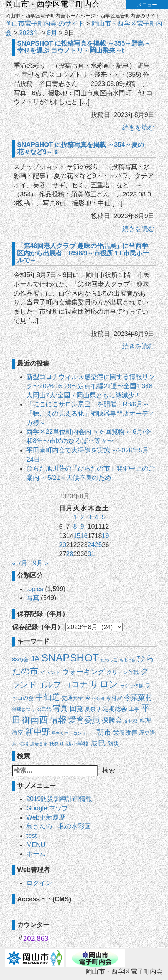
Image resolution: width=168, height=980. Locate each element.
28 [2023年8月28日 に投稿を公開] (70, 554)
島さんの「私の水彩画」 (62, 826)
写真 (33, 598)
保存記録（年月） (38, 627)
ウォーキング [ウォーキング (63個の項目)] (83, 672)
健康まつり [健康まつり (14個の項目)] (24, 709)
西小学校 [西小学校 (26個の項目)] (77, 744)
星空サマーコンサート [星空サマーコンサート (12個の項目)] (73, 733)
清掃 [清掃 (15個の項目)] (24, 744)
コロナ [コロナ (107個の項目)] (75, 685)
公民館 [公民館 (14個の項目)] (44, 709)
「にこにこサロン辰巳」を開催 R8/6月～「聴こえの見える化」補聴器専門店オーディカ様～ (91, 413)
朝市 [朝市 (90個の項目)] (104, 732)
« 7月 (20, 563)
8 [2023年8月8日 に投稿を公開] (75, 527)
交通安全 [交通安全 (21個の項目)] (72, 698)
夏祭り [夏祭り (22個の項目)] (93, 709)
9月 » (40, 563)
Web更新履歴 (46, 817)
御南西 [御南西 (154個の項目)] (35, 720)
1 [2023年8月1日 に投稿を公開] (75, 517)
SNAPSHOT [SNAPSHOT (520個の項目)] (70, 658)
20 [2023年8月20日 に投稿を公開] (62, 545)
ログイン (39, 883)
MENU (36, 845)
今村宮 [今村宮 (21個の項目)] (114, 698)
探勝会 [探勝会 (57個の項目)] (112, 720)
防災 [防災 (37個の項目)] (113, 744)
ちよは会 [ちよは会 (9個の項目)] (127, 660)
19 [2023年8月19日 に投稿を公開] (106, 536)
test (32, 836)
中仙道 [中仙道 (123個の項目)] (48, 697)
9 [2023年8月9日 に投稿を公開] (82, 527)
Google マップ (47, 808)
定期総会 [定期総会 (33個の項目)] (115, 709)
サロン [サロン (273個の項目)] (104, 684)
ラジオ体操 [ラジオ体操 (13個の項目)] (132, 686)
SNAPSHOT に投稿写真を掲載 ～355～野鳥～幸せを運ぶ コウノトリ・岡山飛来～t (84, 47)
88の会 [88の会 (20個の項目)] (20, 660)
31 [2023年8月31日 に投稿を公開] (91, 554)
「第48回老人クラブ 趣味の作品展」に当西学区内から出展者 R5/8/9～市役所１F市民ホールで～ (83, 253)
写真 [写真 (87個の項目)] (60, 708)
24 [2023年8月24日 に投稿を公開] (91, 545)
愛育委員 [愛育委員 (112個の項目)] (84, 720)
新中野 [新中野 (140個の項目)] (38, 732)
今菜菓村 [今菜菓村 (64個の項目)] (138, 697)
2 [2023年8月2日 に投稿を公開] (82, 517)
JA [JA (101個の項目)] (35, 659)
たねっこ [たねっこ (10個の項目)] (109, 660)
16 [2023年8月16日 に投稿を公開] (84, 536)
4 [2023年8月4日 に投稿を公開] (97, 517)
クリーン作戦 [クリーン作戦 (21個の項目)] (123, 672)
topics (35, 589)
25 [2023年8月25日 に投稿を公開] (98, 545)
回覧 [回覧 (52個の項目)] (76, 709)
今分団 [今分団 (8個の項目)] (98, 698)
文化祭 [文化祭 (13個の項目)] (131, 721)
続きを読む (138, 128)
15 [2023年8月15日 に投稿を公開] (77, 536)
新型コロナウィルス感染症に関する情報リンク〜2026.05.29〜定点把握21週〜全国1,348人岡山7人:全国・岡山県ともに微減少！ (91, 386)
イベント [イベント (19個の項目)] (50, 672)
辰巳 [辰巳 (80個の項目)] (98, 743)
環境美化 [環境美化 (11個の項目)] (39, 744)
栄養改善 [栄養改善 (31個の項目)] (125, 733)
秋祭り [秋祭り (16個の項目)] (57, 744)
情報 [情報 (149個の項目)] (58, 720)
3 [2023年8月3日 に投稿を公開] (90, 517)
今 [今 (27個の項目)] (88, 698)
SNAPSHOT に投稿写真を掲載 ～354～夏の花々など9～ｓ (81, 148)
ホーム (36, 854)
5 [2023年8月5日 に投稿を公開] (104, 517)
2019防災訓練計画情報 (59, 799)
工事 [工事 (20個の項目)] (134, 709)
